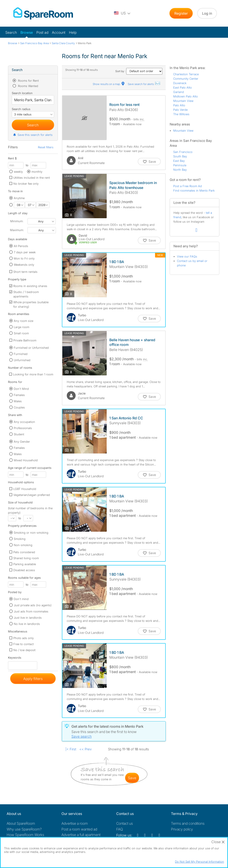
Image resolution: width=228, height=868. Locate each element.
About (21, 823)
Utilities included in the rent (32, 178)
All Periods (21, 246)
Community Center (186, 79)
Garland (179, 92)
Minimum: (17, 221)
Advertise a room (75, 823)
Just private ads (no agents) (33, 605)
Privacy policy (182, 829)
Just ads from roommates (31, 611)
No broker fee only (26, 184)
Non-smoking (23, 545)
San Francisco (183, 152)
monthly (37, 172)
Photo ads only (24, 638)
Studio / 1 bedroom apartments (26, 294)
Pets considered (24, 552)
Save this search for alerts (33, 135)
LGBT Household (25, 489)
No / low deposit (24, 650)
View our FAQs (187, 256)
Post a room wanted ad (79, 829)
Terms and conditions (188, 823)
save (132, 778)
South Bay (180, 156)
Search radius (21, 109)
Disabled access (24, 570)
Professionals (23, 428)
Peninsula (180, 165)
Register (181, 13)
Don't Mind (21, 389)
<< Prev (85, 749)
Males (18, 401)
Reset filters (46, 147)
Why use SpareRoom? (24, 829)
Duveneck (180, 83)
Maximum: (17, 230)
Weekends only (24, 265)
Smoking (20, 539)
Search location (22, 93)
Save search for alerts (144, 84)
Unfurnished (22, 360)
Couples (19, 407)
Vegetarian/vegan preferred (32, 495)
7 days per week (25, 252)
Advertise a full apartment (81, 835)
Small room (21, 333)
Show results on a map (109, 84)
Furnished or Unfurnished (31, 348)
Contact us (125, 823)
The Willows (181, 114)
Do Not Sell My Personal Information (199, 862)
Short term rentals (25, 272)
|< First (71, 749)
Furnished (21, 354)
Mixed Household (26, 460)
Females (19, 395)
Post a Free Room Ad (188, 186)
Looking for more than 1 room (33, 374)
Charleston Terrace (186, 74)
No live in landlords (27, 624)
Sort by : (139, 71)
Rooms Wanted (28, 86)
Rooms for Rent (28, 81)
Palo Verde (180, 110)
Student (19, 434)
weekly (18, 172)
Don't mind (21, 599)
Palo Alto (179, 105)
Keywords (15, 659)
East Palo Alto (183, 87)
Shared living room (26, 558)
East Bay (179, 161)
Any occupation (24, 422)
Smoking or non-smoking (31, 533)
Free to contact (24, 644)
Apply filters (33, 679)
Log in (207, 13)
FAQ (120, 829)
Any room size (24, 321)
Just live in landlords (28, 618)
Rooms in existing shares (30, 286)
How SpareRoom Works (25, 835)
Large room (22, 327)
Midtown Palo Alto (186, 96)
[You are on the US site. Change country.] (122, 13)
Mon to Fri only (24, 258)
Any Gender (22, 442)
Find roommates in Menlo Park (194, 190)
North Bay (180, 170)
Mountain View (183, 101)
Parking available (25, 564)
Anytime (19, 198)
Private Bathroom (25, 340)
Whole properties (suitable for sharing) (31, 304)
